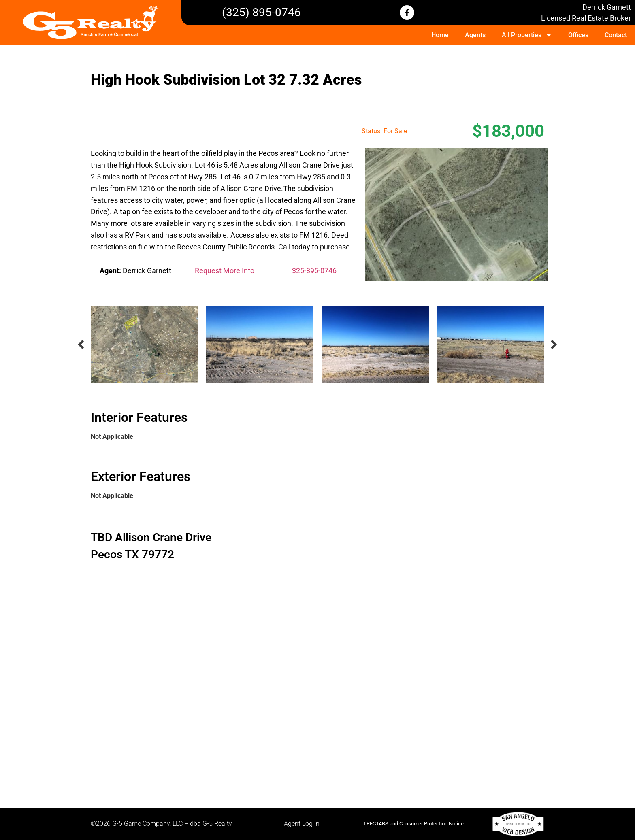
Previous (81, 344)
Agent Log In (302, 824)
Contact (616, 35)
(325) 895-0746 (261, 12)
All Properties (527, 35)
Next (554, 344)
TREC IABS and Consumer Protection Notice (413, 824)
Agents (475, 35)
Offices (578, 35)
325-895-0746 (314, 271)
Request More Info (225, 271)
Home (440, 35)
